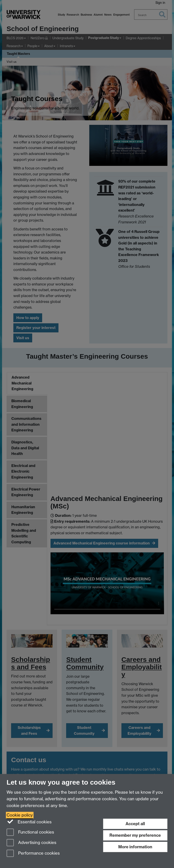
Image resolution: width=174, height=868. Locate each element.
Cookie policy (20, 815)
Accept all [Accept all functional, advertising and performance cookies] (135, 824)
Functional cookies (30, 833)
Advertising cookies (31, 843)
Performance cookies (33, 854)
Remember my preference (135, 835)
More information (135, 847)
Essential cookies (29, 822)
